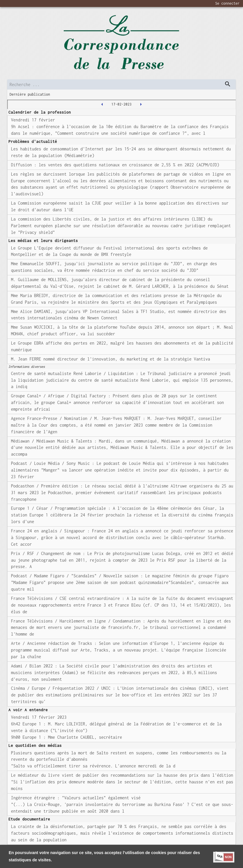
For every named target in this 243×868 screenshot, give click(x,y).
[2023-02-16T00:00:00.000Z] (102, 104)
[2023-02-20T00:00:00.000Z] (141, 104)
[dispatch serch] (228, 84)
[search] (122, 84)
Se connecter (227, 3)
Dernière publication (30, 94)
